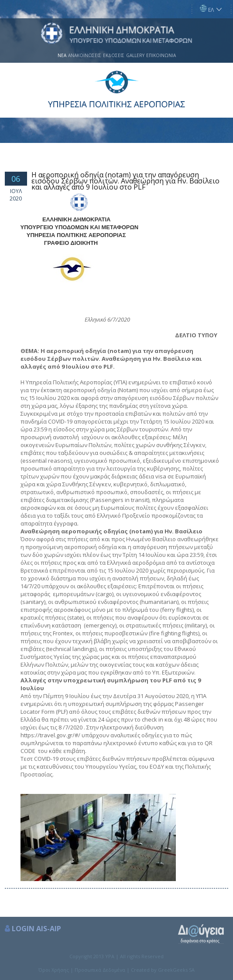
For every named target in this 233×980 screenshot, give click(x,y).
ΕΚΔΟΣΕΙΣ (114, 55)
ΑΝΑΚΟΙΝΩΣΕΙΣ (85, 55)
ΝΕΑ (62, 55)
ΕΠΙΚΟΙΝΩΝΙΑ (161, 55)
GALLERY (135, 55)
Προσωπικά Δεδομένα (100, 970)
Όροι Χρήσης (54, 970)
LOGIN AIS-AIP (36, 929)
